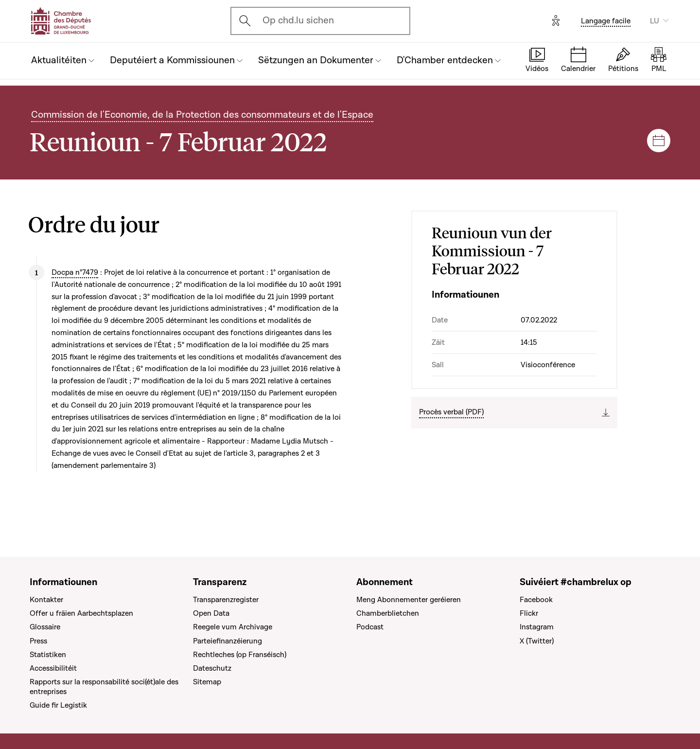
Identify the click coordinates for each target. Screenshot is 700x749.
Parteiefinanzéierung (227, 641)
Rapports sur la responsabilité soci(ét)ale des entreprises (104, 687)
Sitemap (207, 682)
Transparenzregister (226, 600)
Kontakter (46, 600)
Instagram (537, 627)
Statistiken (48, 655)
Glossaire (45, 627)
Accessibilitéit (53, 668)
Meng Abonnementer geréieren (409, 600)
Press (38, 641)
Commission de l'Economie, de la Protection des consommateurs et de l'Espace (202, 115)
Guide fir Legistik (58, 705)
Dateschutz (212, 668)
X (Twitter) (537, 641)
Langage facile (606, 21)
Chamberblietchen (388, 613)
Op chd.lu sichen (298, 20)
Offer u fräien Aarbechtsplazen (81, 613)
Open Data (211, 613)
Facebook (536, 600)
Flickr (529, 613)
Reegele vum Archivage (233, 627)
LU (655, 21)
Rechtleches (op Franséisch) (240, 655)
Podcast (370, 627)
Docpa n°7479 (75, 272)
